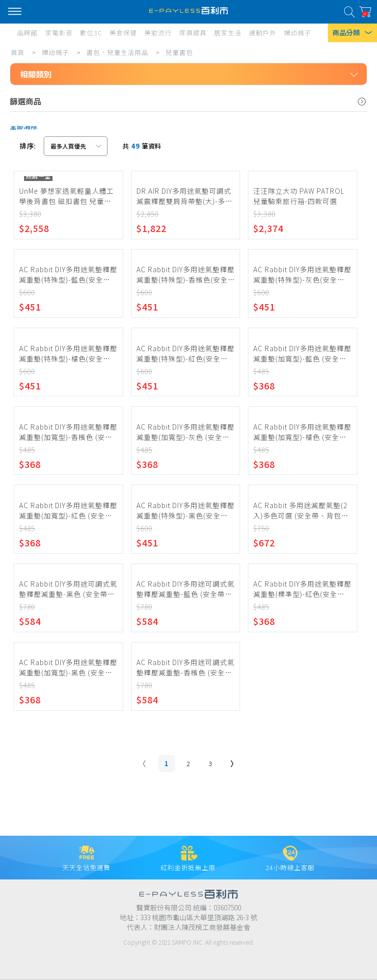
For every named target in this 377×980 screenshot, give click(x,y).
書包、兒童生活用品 (117, 52)
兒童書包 (179, 52)
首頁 (18, 52)
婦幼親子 (55, 52)
